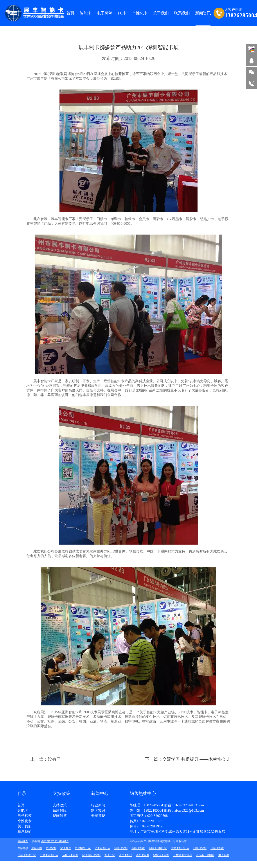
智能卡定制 (121, 848)
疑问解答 (60, 816)
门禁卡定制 (200, 848)
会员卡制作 (126, 855)
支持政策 (60, 805)
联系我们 (25, 832)
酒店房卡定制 (70, 855)
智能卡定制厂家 (158, 848)
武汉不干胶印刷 (205, 855)
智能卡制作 (138, 848)
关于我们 (25, 826)
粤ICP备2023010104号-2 (55, 841)
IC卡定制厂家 (102, 848)
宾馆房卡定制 (161, 855)
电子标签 (105, 13)
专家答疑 (98, 816)
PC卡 (122, 13)
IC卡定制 (51, 848)
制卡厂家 (110, 855)
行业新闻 (98, 805)
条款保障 (60, 811)
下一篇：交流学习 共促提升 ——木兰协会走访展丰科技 (199, 759)
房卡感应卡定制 (91, 855)
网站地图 (23, 841)
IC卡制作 (66, 848)
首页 (70, 13)
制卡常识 (98, 811)
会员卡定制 (143, 855)
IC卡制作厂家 (83, 848)
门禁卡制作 (217, 848)
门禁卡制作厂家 (27, 855)
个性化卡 (140, 13)
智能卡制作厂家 (180, 848)
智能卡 (86, 13)
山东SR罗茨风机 (182, 855)
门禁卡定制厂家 (49, 855)
